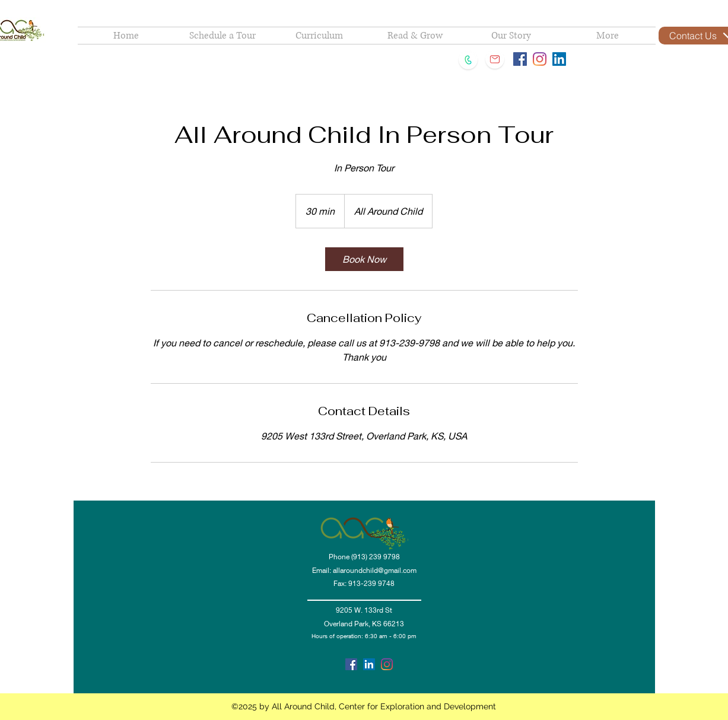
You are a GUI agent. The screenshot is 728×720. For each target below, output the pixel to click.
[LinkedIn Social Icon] (559, 59)
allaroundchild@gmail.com (375, 570)
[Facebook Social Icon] (520, 59)
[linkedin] (369, 664)
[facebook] (351, 664)
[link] (364, 259)
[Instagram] (540, 59)
